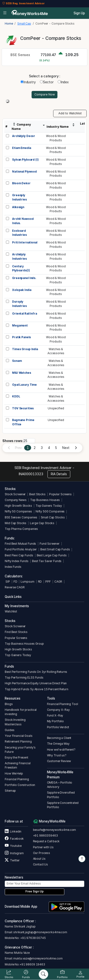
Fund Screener (49, 544)
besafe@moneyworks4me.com (55, 830)
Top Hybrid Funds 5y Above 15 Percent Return (36, 689)
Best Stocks (37, 494)
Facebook (14, 839)
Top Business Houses (45, 500)
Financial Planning (17, 779)
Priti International (25, 242)
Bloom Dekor (21, 183)
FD (15, 582)
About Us (39, 859)
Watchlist (11, 611)
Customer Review (59, 761)
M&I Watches (22, 373)
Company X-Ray (58, 710)
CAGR (58, 582)
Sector (47, 82)
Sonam (17, 361)
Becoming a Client (59, 738)
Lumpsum (27, 582)
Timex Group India (25, 349)
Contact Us (41, 864)
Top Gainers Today (49, 506)
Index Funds (13, 567)
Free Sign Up (35, 891)
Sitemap (10, 791)
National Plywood (24, 172)
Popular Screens (60, 494)
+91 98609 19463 (32, 964)
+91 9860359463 (45, 835)
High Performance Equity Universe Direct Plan (36, 683)
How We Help (14, 773)
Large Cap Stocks (42, 523)
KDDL (16, 396)
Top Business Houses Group (24, 644)
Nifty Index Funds (17, 561)
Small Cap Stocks (53, 517)
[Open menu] (5, 13)
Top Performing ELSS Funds (24, 677)
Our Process (42, 853)
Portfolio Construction (20, 785)
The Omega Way (58, 744)
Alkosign (18, 207)
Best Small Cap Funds (55, 549)
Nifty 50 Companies (18, 511)
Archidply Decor (24, 136)
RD (40, 582)
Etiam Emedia (21, 148)
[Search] (43, 974)
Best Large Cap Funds (52, 555)
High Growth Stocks (18, 506)
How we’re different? (61, 750)
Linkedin (13, 831)
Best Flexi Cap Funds (19, 555)
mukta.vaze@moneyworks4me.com (38, 958)
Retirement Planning (18, 741)
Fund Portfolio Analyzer (21, 549)
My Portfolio (55, 721)
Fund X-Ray (55, 715)
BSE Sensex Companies (21, 517)
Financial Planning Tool (63, 704)
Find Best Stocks (16, 632)
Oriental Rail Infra (24, 314)
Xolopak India (22, 290)
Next (66, 448)
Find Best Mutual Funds (20, 544)
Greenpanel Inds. (24, 278)
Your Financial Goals (19, 736)
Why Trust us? (57, 755)
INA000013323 (31, 474)
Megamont (20, 326)
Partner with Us (43, 847)
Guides (9, 730)
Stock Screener (15, 494)
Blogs (9, 704)
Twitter (12, 860)
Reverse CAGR (15, 587)
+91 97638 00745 (33, 938)
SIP (7, 582)
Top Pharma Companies (21, 529)
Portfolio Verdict (58, 727)
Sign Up (79, 13)
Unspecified (56, 408)
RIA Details (59, 474)
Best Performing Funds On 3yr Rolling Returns (36, 672)
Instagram (14, 853)
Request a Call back (46, 841)
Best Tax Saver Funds (47, 561)
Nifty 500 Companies (50, 511)
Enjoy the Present (16, 757)
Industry (28, 82)
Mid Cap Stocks (16, 523)
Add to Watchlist (70, 113)
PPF (48, 582)
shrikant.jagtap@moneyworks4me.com (40, 932)
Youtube (13, 846)
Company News (16, 500)
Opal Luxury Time (24, 385)
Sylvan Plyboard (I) (25, 160)
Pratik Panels (21, 337)
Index (63, 82)
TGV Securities (23, 408)
